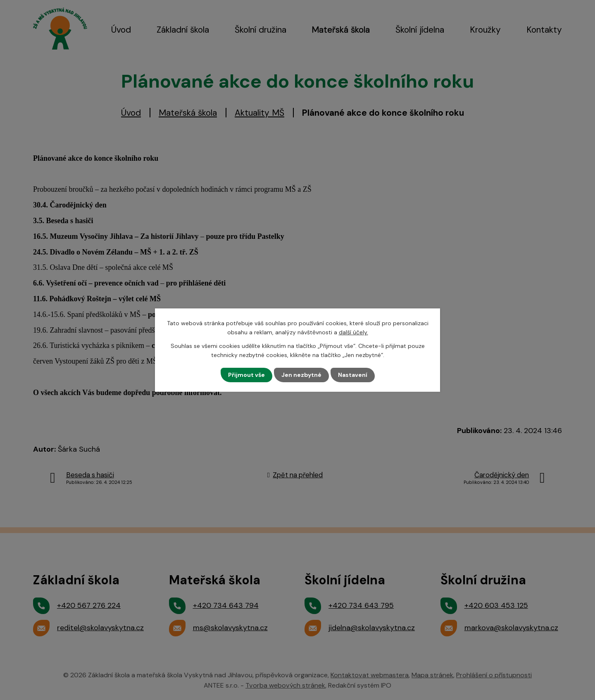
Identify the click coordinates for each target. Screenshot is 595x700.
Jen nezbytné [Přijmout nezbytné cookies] (301, 375)
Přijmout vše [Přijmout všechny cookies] (246, 375)
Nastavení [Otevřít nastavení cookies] (353, 375)
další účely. (353, 332)
